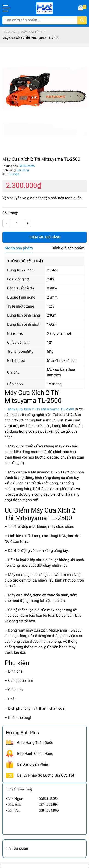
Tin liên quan (16, 848)
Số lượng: (10, 213)
